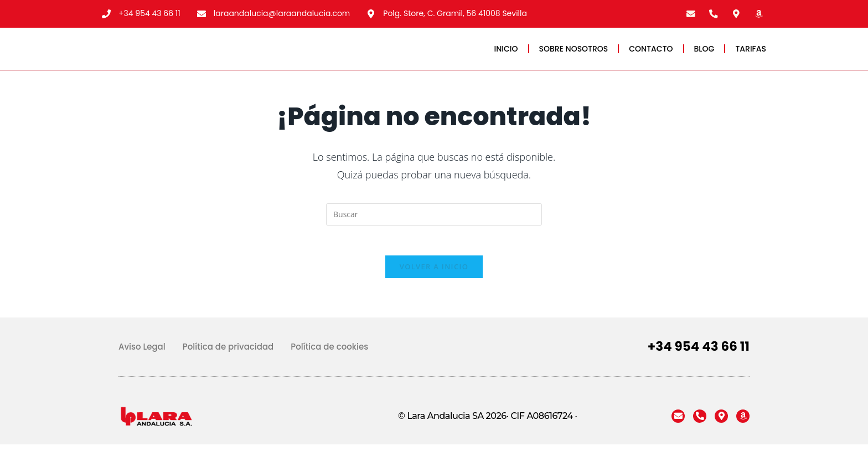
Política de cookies (329, 363)
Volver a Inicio (434, 283)
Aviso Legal (142, 363)
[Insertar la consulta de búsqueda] (434, 227)
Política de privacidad (228, 363)
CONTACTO (651, 55)
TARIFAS (751, 55)
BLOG (704, 55)
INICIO (506, 55)
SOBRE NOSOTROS (574, 55)
